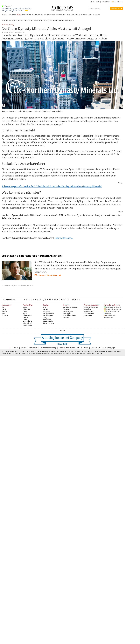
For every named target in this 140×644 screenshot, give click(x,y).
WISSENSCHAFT (61, 14)
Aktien (45, 317)
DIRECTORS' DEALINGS (44, 17)
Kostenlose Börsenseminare (89, 310)
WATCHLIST (120, 2)
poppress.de (88, 315)
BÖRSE (19, 14)
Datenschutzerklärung (48, 348)
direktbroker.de (89, 313)
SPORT (40, 14)
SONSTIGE (96, 14)
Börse (26, 20)
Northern (5, 25)
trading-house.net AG (91, 307)
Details (89, 354)
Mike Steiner (95, 348)
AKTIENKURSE (11, 14)
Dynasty (11, 25)
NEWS (4, 14)
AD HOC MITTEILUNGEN (8, 17)
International (27, 323)
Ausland (26, 317)
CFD (45, 307)
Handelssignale (48, 315)
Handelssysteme (49, 313)
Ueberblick (33, 20)
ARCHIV (93, 2)
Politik (25, 311)
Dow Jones (5, 315)
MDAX (4, 309)
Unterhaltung (27, 321)
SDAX (3, 313)
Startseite (19, 20)
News (16, 348)
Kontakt (66, 317)
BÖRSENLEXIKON (106, 2)
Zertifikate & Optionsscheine (48, 320)
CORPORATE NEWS (32, 17)
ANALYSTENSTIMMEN (21, 17)
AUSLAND (70, 14)
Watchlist (66, 309)
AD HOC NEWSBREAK (70, 307)
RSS (114, 2)
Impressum (33, 348)
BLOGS (98, 2)
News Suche (115, 8)
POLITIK (35, 14)
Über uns (85, 348)
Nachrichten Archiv (70, 315)
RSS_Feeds (67, 313)
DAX (3, 307)
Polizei (25, 319)
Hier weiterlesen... (64, 238)
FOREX (45, 309)
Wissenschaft (27, 315)
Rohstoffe (46, 311)
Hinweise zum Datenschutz (69, 348)
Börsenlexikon (9, 300)
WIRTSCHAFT (27, 14)
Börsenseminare (49, 323)
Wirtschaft (26, 309)
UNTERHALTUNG (49, 14)
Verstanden (96, 354)
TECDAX (4, 311)
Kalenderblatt (27, 325)
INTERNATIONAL (86, 14)
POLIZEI (77, 14)
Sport (25, 313)
